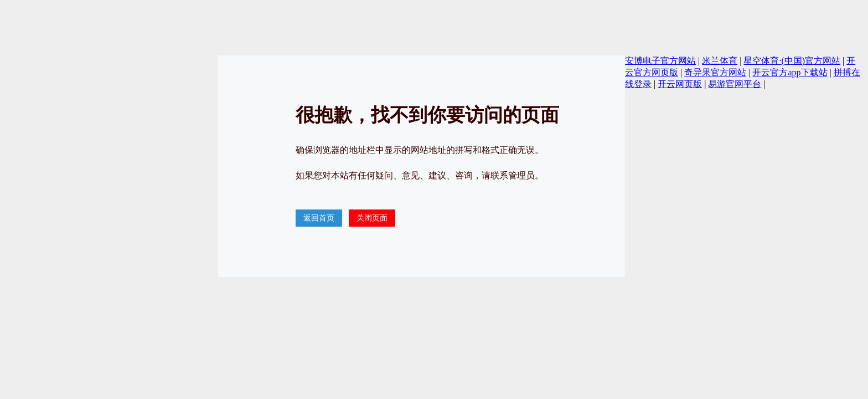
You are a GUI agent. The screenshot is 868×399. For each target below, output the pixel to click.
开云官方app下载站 (790, 72)
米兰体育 (720, 61)
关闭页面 (372, 218)
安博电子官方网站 (660, 61)
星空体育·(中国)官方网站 (792, 61)
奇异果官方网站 (715, 72)
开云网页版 (680, 84)
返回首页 (319, 218)
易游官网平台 (735, 84)
